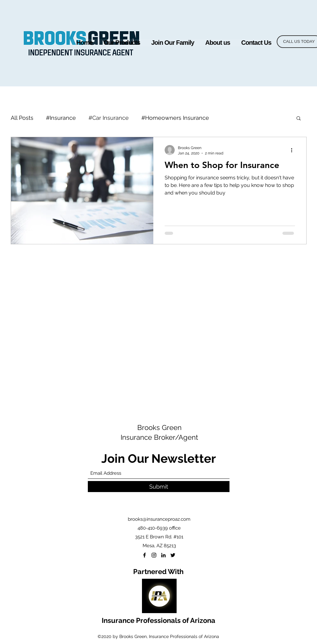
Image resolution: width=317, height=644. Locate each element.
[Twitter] (173, 555)
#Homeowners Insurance (175, 118)
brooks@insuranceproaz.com (159, 519)
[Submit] (159, 487)
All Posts (22, 118)
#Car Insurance (109, 118)
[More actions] (294, 150)
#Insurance (61, 118)
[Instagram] (154, 555)
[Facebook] (144, 555)
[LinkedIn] (163, 555)
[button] (122, 43)
